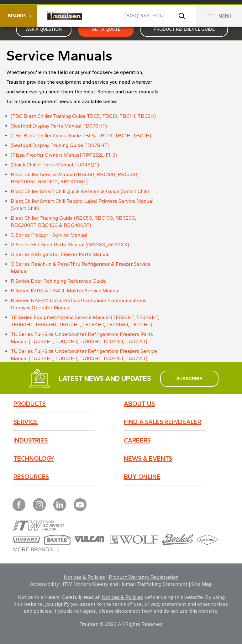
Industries (31, 440)
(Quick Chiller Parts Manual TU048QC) (55, 165)
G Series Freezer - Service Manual (49, 235)
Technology (34, 458)
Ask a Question (44, 29)
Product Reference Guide (184, 29)
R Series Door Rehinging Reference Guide (58, 281)
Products (30, 404)
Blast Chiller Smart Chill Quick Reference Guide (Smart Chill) (80, 191)
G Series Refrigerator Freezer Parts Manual (60, 254)
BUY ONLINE (142, 477)
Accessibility (45, 584)
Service (26, 422)
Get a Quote (106, 29)
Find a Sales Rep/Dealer (163, 422)
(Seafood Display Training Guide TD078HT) (60, 145)
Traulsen (65, 16)
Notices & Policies (84, 577)
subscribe (189, 379)
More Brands (33, 550)
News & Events (148, 458)
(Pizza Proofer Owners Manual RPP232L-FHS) (64, 155)
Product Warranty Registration (144, 577)
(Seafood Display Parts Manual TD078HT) (59, 126)
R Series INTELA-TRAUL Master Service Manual (65, 291)
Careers (137, 440)
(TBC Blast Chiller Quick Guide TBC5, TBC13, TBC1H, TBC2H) (81, 136)
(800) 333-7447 (144, 16)
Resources (31, 477)
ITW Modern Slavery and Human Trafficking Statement (125, 584)
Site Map (202, 584)
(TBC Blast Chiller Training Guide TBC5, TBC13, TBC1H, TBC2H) (83, 116)
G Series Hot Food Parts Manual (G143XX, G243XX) (70, 245)
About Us (139, 404)
